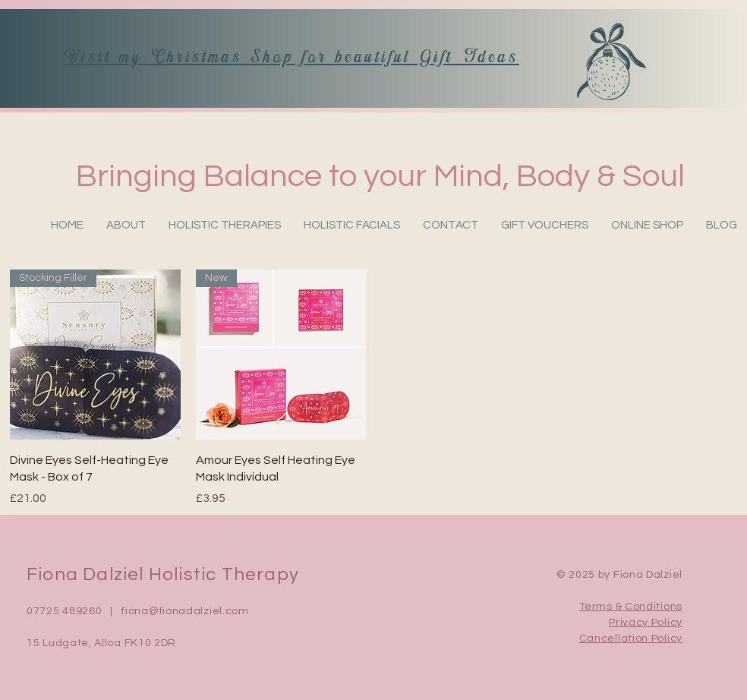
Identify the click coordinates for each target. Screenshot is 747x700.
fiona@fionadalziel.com (185, 611)
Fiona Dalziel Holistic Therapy (163, 574)
